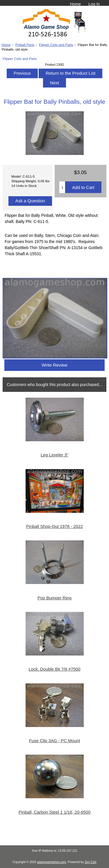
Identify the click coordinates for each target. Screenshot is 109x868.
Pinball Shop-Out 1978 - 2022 (54, 526)
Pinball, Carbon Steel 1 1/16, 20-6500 (54, 812)
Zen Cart (91, 862)
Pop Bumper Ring (54, 598)
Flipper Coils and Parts (56, 45)
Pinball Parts (25, 45)
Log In (94, 4)
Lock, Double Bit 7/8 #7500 (54, 669)
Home (75, 4)
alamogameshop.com (52, 862)
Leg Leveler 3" (54, 455)
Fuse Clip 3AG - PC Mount (55, 741)
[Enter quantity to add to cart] (62, 187)
